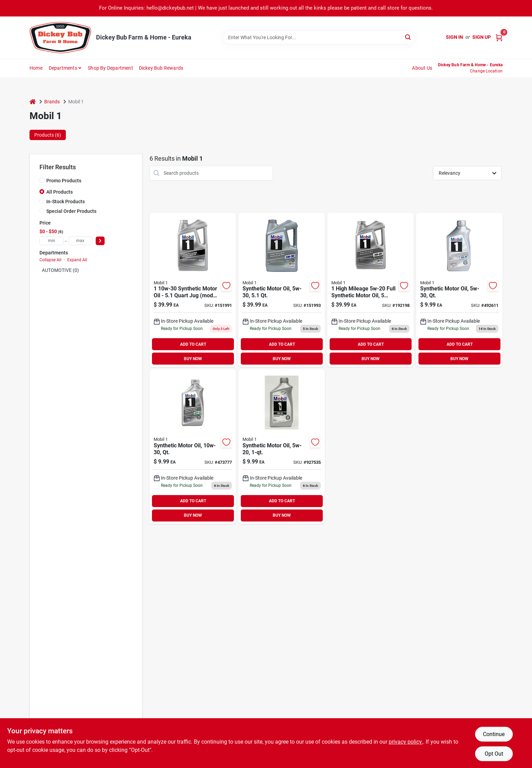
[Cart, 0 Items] (499, 37)
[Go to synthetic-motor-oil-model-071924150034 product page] (193, 290)
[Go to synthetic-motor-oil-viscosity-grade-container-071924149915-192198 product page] (370, 290)
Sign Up (482, 37)
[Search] (408, 37)
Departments (63, 68)
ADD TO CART (193, 344)
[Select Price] (100, 241)
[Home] (33, 102)
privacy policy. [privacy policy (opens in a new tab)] (406, 742)
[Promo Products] (42, 180)
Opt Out (494, 754)
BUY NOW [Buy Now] (193, 359)
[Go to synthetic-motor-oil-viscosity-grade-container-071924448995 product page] (282, 290)
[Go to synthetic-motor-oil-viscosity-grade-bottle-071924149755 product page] (282, 447)
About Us (422, 68)
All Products (60, 192)
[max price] (80, 241)
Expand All (77, 260)
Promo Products (64, 181)
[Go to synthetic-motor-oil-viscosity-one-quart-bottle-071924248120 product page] (459, 290)
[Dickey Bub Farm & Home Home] (60, 38)
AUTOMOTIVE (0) (60, 270)
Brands (52, 102)
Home (36, 68)
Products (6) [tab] (48, 135)
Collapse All (50, 260)
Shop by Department (110, 68)
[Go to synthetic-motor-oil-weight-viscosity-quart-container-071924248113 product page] (193, 447)
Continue (494, 734)
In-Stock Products (66, 202)
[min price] (51, 241)
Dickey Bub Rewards (161, 68)
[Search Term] (319, 37)
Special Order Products (71, 211)
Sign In (454, 37)
